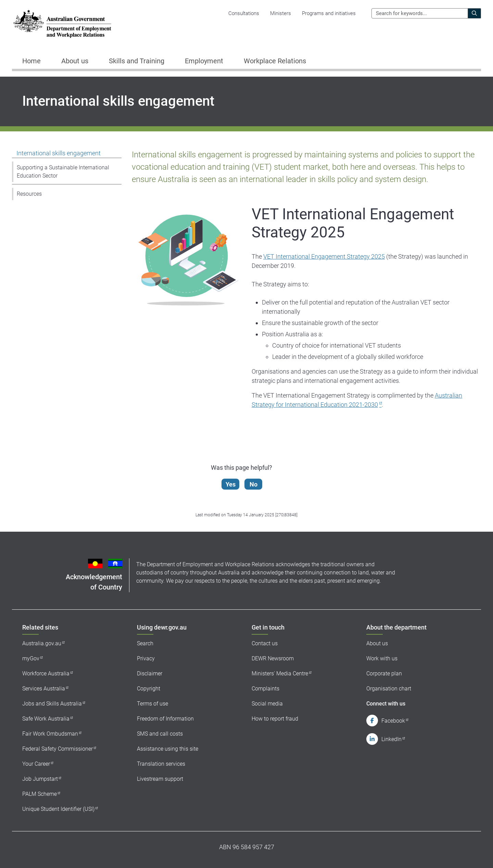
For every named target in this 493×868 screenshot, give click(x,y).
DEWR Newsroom (273, 658)
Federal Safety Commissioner (58, 749)
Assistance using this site (168, 749)
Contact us (265, 643)
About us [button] (75, 61)
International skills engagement (59, 153)
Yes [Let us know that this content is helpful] (232, 484)
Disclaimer (150, 673)
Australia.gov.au (42, 643)
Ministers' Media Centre (280, 673)
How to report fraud (275, 719)
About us (377, 643)
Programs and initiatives (329, 13)
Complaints (266, 689)
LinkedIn (391, 739)
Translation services (161, 764)
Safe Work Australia (46, 719)
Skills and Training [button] (137, 61)
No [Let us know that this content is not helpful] (255, 484)
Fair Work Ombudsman (50, 734)
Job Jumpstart (40, 779)
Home (31, 61)
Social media (267, 704)
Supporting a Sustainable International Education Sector (63, 172)
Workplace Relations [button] (275, 61)
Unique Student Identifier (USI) (58, 809)
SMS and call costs (160, 734)
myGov (31, 658)
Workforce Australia (46, 673)
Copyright (149, 689)
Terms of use (153, 704)
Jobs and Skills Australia (52, 704)
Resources (29, 194)
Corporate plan (384, 673)
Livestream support (160, 779)
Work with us (382, 658)
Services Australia (44, 689)
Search (145, 643)
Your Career (36, 764)
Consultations (244, 13)
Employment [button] (204, 61)
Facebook (393, 721)
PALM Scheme (40, 794)
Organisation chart (389, 689)
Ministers (281, 13)
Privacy (146, 658)
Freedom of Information (165, 719)
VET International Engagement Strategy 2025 (324, 256)
